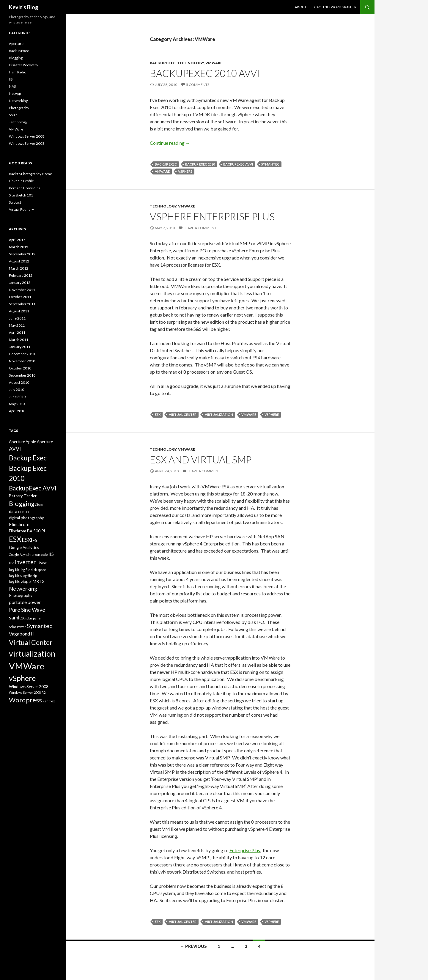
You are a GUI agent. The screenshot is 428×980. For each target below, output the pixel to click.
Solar (13, 115)
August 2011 (19, 311)
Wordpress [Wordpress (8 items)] (25, 700)
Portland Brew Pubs (25, 188)
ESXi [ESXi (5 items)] (27, 540)
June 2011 (17, 318)
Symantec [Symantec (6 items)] (39, 626)
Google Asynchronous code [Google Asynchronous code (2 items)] (28, 555)
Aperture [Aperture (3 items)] (17, 442)
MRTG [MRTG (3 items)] (39, 581)
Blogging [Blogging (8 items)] (22, 503)
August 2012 (19, 261)
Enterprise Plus (245, 850)
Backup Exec (163, 63)
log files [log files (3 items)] (15, 575)
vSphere (185, 171)
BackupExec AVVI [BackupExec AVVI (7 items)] (33, 488)
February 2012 (21, 275)
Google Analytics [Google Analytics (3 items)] (24, 548)
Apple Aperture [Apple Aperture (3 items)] (39, 442)
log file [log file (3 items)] (15, 570)
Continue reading (170, 143)
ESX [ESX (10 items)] (15, 539)
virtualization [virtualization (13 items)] (32, 654)
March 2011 (19, 340)
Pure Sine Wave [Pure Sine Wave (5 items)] (27, 610)
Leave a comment (200, 228)
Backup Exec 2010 (200, 164)
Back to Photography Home (30, 174)
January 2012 (20, 283)
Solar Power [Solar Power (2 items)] (18, 627)
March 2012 (19, 268)
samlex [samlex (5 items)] (17, 617)
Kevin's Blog (24, 7)
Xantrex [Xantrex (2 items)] (49, 701)
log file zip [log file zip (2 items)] (30, 576)
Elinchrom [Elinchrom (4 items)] (19, 524)
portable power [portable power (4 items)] (25, 602)
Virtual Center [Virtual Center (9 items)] (31, 642)
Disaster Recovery (23, 65)
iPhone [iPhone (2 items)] (42, 563)
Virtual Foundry (21, 209)
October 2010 (20, 368)
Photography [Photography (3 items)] (21, 595)
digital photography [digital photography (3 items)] (26, 518)
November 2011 (22, 290)
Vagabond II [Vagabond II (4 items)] (21, 634)
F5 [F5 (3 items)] (35, 540)
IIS (11, 79)
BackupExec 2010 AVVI (205, 73)
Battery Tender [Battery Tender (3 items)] (23, 496)
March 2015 (19, 247)
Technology (191, 63)
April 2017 (17, 240)
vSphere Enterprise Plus (212, 216)
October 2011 (20, 297)
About (301, 7)
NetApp (15, 93)
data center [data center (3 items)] (19, 512)
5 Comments (198, 85)
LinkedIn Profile (21, 181)
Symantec (270, 164)
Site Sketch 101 (21, 195)
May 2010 (17, 404)
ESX (158, 415)
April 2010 (17, 411)
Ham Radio (18, 72)
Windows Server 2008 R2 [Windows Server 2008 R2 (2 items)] (27, 692)
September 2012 (22, 254)
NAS (12, 86)
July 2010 (16, 390)
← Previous (193, 946)
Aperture (16, 44)
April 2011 (17, 332)
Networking (18, 101)
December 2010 (22, 354)
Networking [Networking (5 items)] (23, 589)
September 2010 (22, 375)
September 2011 (22, 304)
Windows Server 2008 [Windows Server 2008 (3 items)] (29, 687)
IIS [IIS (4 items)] (51, 554)
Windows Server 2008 (27, 136)
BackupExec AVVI (238, 164)
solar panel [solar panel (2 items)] (33, 618)
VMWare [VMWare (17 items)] (27, 666)
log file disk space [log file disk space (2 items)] (33, 570)
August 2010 (19, 382)
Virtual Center (183, 415)
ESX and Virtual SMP (201, 460)
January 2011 (20, 347)
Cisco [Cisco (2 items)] (39, 505)
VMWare (214, 63)
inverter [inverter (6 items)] (25, 562)
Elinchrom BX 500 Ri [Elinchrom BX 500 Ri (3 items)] (27, 531)
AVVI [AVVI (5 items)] (15, 449)
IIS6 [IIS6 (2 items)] (12, 563)
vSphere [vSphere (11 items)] (22, 678)
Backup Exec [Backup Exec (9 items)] (28, 458)
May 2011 (17, 325)
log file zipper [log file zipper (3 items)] (21, 581)
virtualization (219, 415)
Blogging (16, 58)
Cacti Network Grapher (335, 7)
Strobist (15, 202)
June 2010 (17, 397)
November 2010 (22, 361)
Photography (19, 108)
